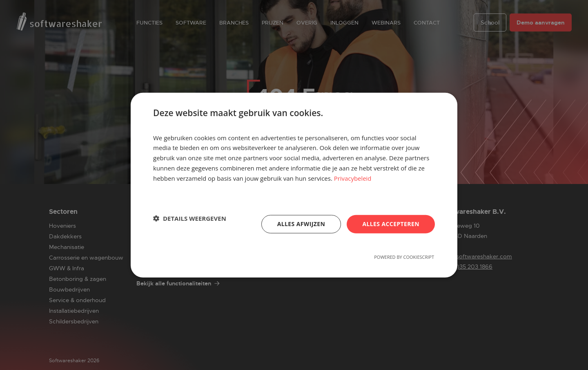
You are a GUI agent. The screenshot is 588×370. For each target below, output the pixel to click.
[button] (190, 218)
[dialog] (294, 185)
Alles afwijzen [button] (301, 224)
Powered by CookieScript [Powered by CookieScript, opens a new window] (404, 257)
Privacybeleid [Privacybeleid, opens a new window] (353, 178)
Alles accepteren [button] (391, 224)
